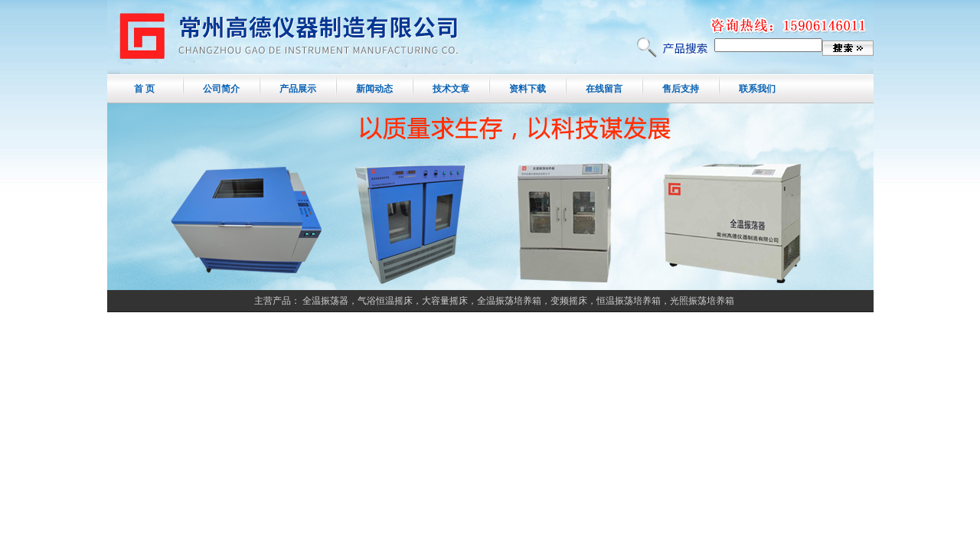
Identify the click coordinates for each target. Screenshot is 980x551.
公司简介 (221, 89)
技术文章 (451, 89)
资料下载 (528, 89)
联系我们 (757, 89)
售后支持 (681, 89)
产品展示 (298, 89)
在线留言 (604, 89)
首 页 (144, 89)
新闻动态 (374, 89)
